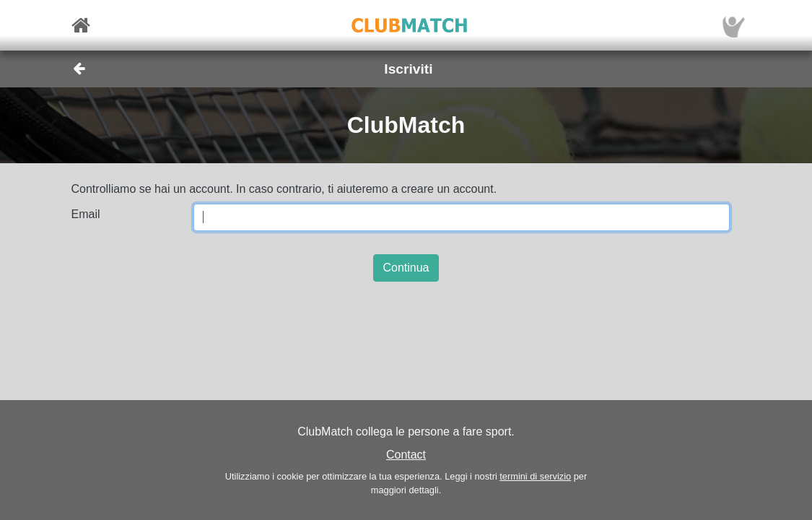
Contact (406, 455)
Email (86, 214)
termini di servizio (535, 476)
